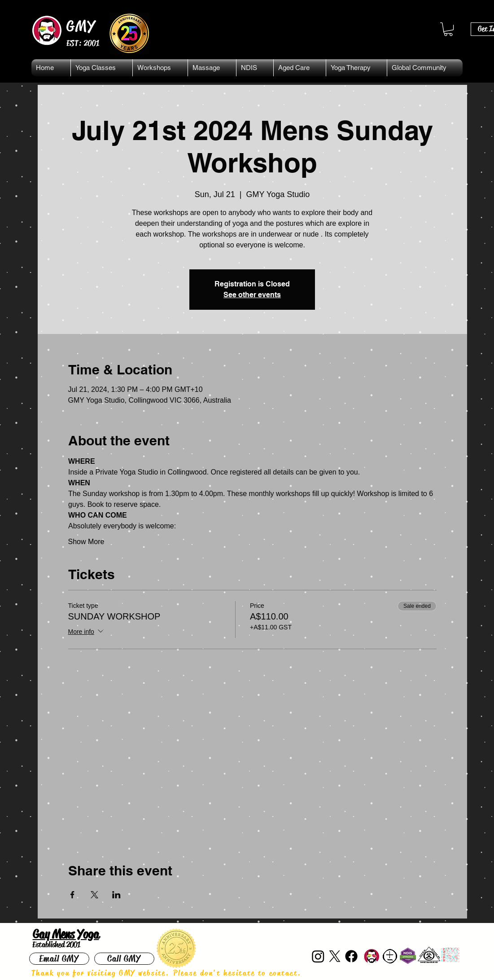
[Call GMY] (124, 959)
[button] (448, 29)
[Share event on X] (94, 895)
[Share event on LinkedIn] (116, 895)
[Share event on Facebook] (72, 895)
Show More (86, 542)
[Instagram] (318, 956)
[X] (335, 956)
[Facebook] (351, 956)
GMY (81, 26)
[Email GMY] (59, 959)
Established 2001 (56, 945)
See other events (252, 295)
